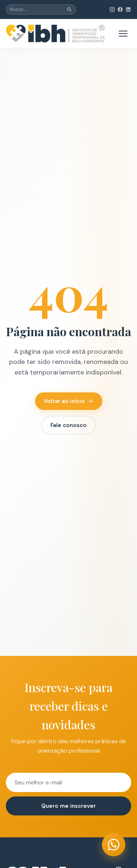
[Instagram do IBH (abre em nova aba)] (112, 9)
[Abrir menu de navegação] (123, 34)
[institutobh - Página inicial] (56, 34)
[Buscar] (69, 9)
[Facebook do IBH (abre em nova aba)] (120, 9)
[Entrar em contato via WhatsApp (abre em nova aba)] (114, 845)
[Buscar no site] (41, 9)
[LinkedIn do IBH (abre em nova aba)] (128, 9)
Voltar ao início (69, 401)
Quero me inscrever (68, 806)
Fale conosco (68, 425)
